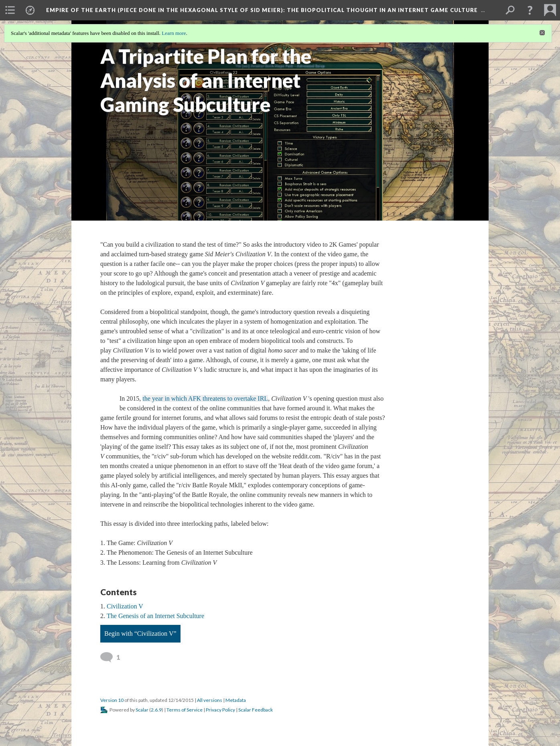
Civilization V (125, 606)
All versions (210, 700)
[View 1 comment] (111, 657)
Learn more (174, 33)
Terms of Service (185, 710)
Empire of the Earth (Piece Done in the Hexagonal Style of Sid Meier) (262, 10)
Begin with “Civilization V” (140, 633)
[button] (530, 10)
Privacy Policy (220, 710)
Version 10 (112, 700)
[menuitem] (10, 10)
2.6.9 (156, 710)
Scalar (142, 710)
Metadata (236, 700)
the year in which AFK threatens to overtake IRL (205, 398)
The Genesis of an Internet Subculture (155, 616)
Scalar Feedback (256, 710)
